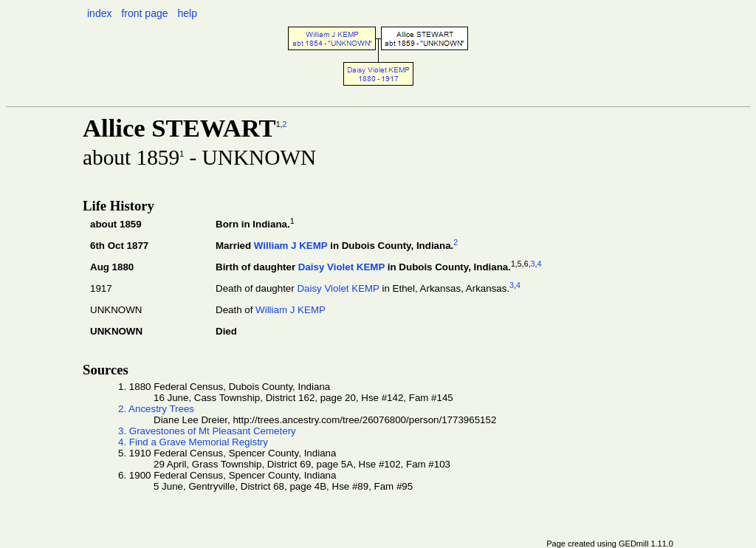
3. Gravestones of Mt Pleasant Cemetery (207, 431)
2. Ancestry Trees (156, 409)
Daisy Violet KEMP (341, 267)
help (187, 13)
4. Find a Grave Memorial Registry (193, 442)
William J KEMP (291, 246)
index (99, 13)
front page (144, 13)
